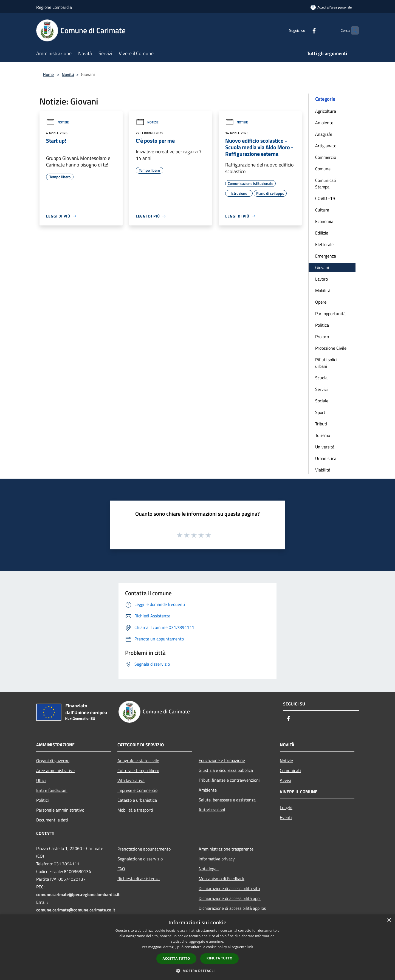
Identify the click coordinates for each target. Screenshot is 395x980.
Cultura (322, 210)
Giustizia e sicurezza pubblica (226, 770)
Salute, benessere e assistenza (227, 800)
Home (48, 74)
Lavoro (321, 279)
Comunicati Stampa (326, 183)
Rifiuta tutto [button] (220, 958)
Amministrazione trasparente (226, 849)
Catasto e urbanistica (137, 800)
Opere (321, 302)
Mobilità (323, 290)
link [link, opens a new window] (250, 947)
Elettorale (324, 244)
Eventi (286, 817)
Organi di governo (53, 761)
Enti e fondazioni (52, 790)
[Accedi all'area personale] (331, 7)
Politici (43, 800)
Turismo (323, 435)
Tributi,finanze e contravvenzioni (229, 780)
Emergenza (326, 256)
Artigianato (326, 146)
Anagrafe (324, 134)
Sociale (322, 401)
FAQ (121, 869)
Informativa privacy (217, 859)
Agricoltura (326, 111)
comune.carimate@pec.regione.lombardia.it (78, 894)
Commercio (326, 157)
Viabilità (323, 470)
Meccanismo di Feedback (222, 879)
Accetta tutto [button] (176, 958)
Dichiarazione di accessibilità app (230, 898)
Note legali (209, 869)
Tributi (321, 424)
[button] (198, 971)
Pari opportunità (330, 314)
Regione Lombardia (54, 7)
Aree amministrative (55, 770)
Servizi (321, 389)
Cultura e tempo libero (138, 770)
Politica (322, 325)
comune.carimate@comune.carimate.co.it (76, 910)
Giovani (322, 267)
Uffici (41, 780)
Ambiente (324, 123)
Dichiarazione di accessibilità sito (229, 888)
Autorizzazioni (212, 810)
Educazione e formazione (222, 760)
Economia (324, 221)
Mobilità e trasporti (135, 810)
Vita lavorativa (131, 780)
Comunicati (290, 770)
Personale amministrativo (60, 810)
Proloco (322, 337)
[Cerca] (352, 30)
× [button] (389, 920)
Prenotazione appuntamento (144, 849)
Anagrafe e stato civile (138, 761)
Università (325, 447)
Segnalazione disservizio (140, 859)
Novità (68, 74)
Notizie (57, 122)
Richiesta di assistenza (139, 879)
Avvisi (285, 780)
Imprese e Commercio (137, 790)
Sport (320, 412)
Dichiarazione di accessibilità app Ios (233, 908)
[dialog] (198, 947)
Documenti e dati (52, 820)
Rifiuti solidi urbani (326, 363)
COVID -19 (325, 198)
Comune (323, 169)
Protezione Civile (331, 348)
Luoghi (286, 807)
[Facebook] (303, 30)
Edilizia (322, 233)
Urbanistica (326, 458)
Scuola (321, 378)
